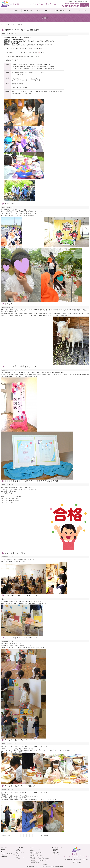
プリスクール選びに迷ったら (8, 854)
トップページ (4, 847)
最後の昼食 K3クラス (15, 553)
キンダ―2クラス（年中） (37, 854)
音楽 (18, 854)
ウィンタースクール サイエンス (20, 786)
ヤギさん (9, 304)
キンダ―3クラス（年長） (37, 856)
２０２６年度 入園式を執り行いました (23, 366)
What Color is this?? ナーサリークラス (22, 595)
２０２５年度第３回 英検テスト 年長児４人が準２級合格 (31, 481)
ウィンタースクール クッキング (20, 740)
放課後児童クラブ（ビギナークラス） (40, 859)
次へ (41, 835)
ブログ (54, 851)
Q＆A (2, 852)
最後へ (46, 835)
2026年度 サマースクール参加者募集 (22, 30)
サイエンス (20, 851)
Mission (3, 850)
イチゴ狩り (10, 204)
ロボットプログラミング (23, 857)
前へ (9, 835)
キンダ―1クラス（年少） (37, 852)
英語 (18, 849)
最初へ (4, 835)
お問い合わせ (56, 854)
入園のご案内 (56, 849)
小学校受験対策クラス (36, 862)
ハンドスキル (20, 852)
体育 (18, 856)
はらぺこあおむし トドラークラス (21, 638)
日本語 (19, 859)
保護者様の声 (4, 856)
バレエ (19, 860)
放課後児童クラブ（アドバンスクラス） (41, 860)
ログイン (45, 864)
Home (3, 25)
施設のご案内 (56, 852)
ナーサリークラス (35, 849)
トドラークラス (35, 851)
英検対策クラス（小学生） (38, 857)
